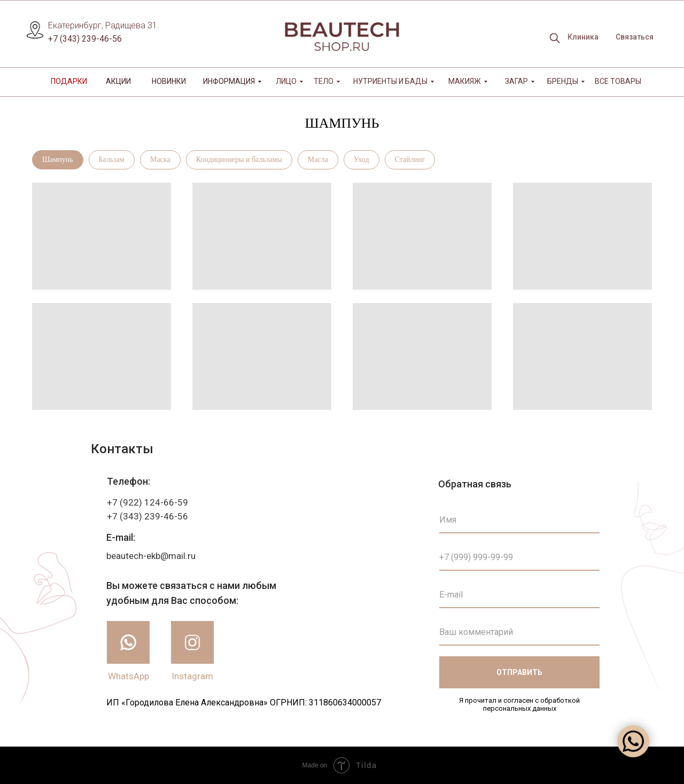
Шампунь (58, 160)
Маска (160, 160)
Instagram (192, 676)
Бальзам (112, 160)
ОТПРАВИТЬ (519, 672)
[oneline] (519, 632)
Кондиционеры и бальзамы (239, 160)
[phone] (519, 557)
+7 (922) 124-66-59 (147, 502)
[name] (519, 520)
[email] (519, 595)
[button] (634, 37)
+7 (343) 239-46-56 (85, 39)
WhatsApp (129, 676)
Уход (362, 160)
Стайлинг (410, 160)
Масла (318, 160)
